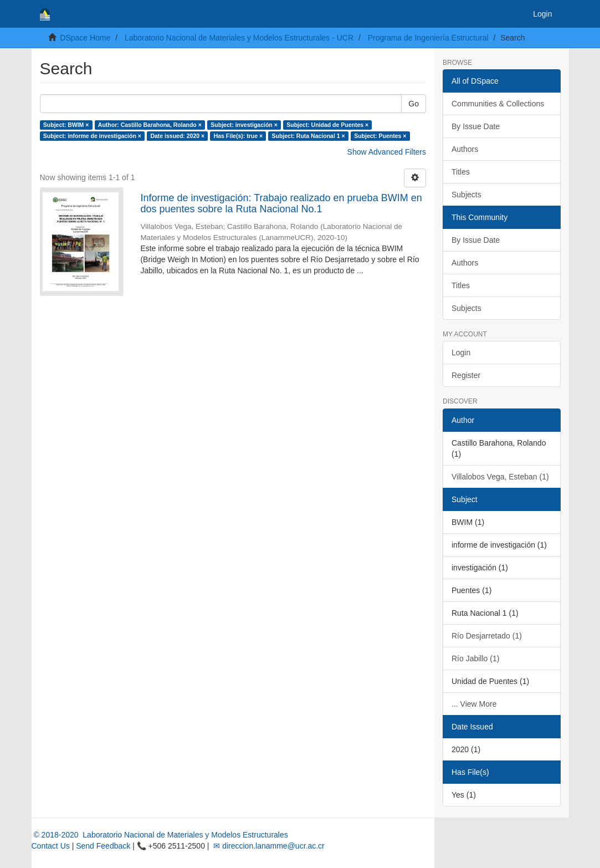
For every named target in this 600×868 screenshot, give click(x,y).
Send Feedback (103, 846)
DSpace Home (85, 38)
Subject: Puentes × (380, 136)
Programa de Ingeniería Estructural (428, 38)
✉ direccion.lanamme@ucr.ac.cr (268, 846)
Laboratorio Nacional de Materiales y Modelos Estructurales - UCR (239, 38)
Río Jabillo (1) (475, 658)
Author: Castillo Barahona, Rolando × (150, 125)
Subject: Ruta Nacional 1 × (309, 136)
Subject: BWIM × (66, 125)
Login (461, 353)
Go (414, 104)
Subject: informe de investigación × (92, 136)
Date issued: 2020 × (177, 136)
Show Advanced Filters (387, 152)
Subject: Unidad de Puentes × (327, 125)
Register (466, 375)
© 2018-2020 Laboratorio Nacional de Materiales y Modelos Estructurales (160, 835)
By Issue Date (476, 126)
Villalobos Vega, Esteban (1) (500, 477)
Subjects (466, 195)
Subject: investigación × (244, 125)
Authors (465, 149)
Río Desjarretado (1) (487, 636)
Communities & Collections (498, 104)
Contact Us (51, 846)
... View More (474, 704)
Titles (461, 172)
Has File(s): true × (238, 136)
